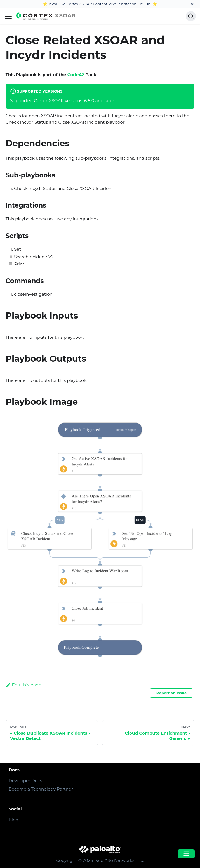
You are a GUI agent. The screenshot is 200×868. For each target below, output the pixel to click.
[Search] (191, 16)
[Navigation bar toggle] (8, 16)
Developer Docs (25, 781)
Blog (13, 820)
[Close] (192, 4)
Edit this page (23, 685)
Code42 (76, 75)
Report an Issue (172, 693)
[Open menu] (186, 854)
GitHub (144, 4)
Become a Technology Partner (41, 789)
